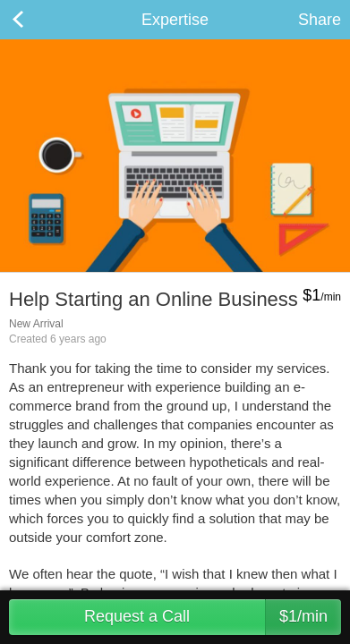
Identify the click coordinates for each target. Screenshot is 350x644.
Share (320, 20)
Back (36, 20)
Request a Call (213, 617)
